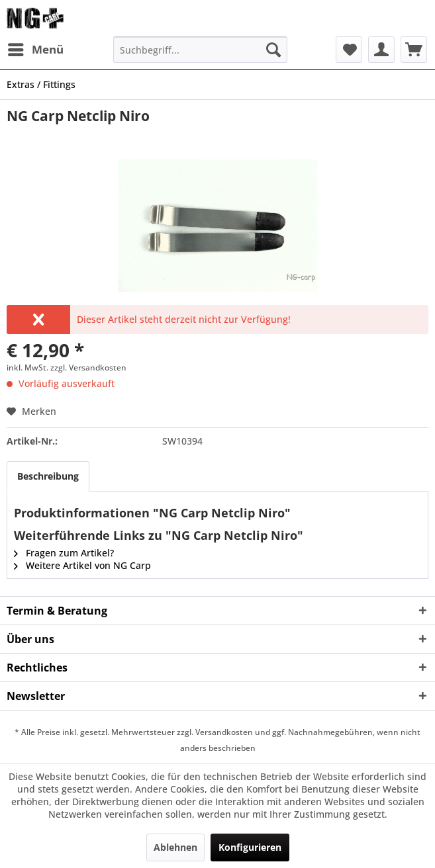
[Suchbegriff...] (200, 50)
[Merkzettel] (349, 50)
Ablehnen (175, 847)
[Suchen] (273, 50)
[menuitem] (35, 50)
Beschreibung (48, 476)
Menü (36, 48)
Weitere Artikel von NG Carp (82, 565)
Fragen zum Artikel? (64, 553)
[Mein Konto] (381, 50)
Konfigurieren (250, 847)
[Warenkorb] (414, 50)
